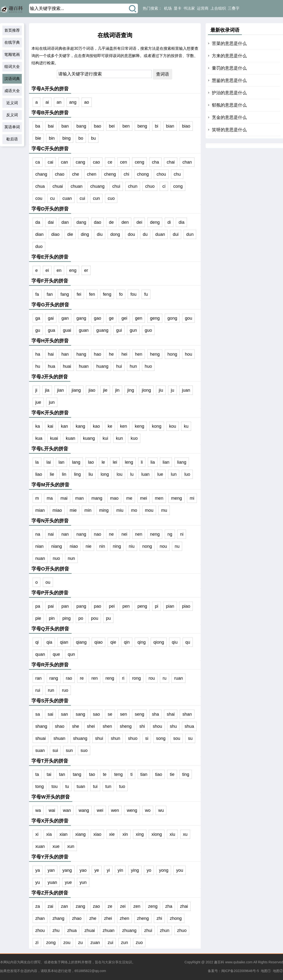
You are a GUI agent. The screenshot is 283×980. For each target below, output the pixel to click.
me (129, 498)
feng (107, 294)
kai (50, 426)
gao (97, 318)
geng (155, 318)
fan (50, 294)
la (37, 462)
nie (89, 546)
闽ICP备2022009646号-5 (240, 971)
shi (142, 726)
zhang (58, 918)
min (88, 510)
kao (96, 426)
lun (174, 474)
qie (113, 642)
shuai (41, 738)
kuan (71, 438)
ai (47, 102)
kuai (54, 438)
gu (38, 330)
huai (67, 366)
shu (173, 726)
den (125, 222)
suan (40, 750)
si (147, 738)
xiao (97, 834)
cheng (110, 174)
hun (133, 366)
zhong (176, 918)
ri (123, 678)
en (59, 270)
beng (142, 126)
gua (52, 330)
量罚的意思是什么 (229, 68)
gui (119, 330)
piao (186, 606)
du (145, 234)
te (105, 774)
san (64, 714)
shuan (59, 738)
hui (119, 366)
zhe (93, 918)
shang (41, 726)
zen (137, 906)
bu (93, 138)
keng (139, 426)
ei (47, 270)
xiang (80, 834)
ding (85, 234)
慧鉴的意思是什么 (229, 80)
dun (190, 234)
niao (74, 546)
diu (100, 234)
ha (38, 354)
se (110, 714)
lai (49, 462)
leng (129, 462)
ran (38, 678)
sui (55, 750)
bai (51, 126)
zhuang (129, 930)
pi (156, 606)
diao (55, 234)
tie (172, 774)
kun (119, 438)
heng (155, 354)
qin (127, 642)
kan (64, 426)
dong (115, 234)
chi (126, 174)
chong (143, 174)
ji (36, 390)
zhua (72, 930)
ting (186, 774)
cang (80, 162)
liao (39, 474)
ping (67, 618)
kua (39, 438)
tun (108, 786)
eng (73, 270)
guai (67, 330)
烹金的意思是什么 (229, 117)
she (76, 726)
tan (62, 774)
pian (170, 606)
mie (73, 510)
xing (140, 834)
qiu (175, 642)
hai (51, 354)
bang (81, 126)
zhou (40, 930)
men (159, 498)
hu (38, 366)
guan (84, 330)
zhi (159, 918)
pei (112, 606)
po (81, 618)
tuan (81, 786)
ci (164, 186)
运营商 (203, 8)
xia (49, 834)
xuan (40, 846)
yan (51, 870)
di (169, 222)
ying (135, 870)
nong (147, 546)
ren (95, 678)
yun (83, 882)
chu (177, 174)
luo (187, 474)
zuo (139, 943)
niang (57, 546)
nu (177, 546)
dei (139, 222)
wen (115, 810)
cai (50, 162)
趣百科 (219, 962)
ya (38, 870)
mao (114, 498)
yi (108, 870)
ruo (65, 690)
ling (77, 474)
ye (97, 870)
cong (178, 186)
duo (39, 246)
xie (112, 834)
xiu (172, 834)
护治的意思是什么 (229, 93)
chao (60, 174)
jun (52, 402)
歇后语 (12, 139)
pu (108, 618)
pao (97, 606)
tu (67, 786)
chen (92, 174)
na (38, 534)
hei (124, 354)
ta (37, 774)
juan (186, 390)
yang (67, 870)
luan (145, 474)
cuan (67, 198)
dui (176, 234)
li (142, 462)
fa (37, 294)
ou (48, 582)
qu (188, 642)
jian (60, 390)
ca (38, 162)
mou (149, 510)
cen (123, 162)
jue (38, 402)
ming (104, 510)
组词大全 (12, 67)
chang (41, 174)
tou (55, 786)
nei (124, 534)
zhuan (108, 930)
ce (110, 162)
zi (37, 943)
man (79, 498)
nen (139, 534)
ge (111, 318)
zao (96, 906)
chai (171, 162)
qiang (81, 642)
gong (172, 318)
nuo (56, 558)
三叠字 (234, 8)
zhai (184, 906)
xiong (157, 834)
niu (132, 546)
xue (56, 846)
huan (84, 366)
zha (169, 906)
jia (47, 390)
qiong (159, 642)
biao (186, 126)
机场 (168, 8)
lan (61, 462)
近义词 (12, 103)
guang (102, 330)
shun (115, 738)
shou (157, 726)
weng (132, 810)
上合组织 (218, 8)
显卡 (178, 8)
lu (132, 474)
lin (64, 474)
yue (68, 882)
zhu (56, 930)
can (64, 162)
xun (71, 846)
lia (153, 462)
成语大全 (12, 91)
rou (152, 678)
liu (91, 474)
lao (91, 462)
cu (52, 198)
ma (50, 498)
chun (133, 186)
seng (139, 714)
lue (160, 474)
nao (97, 534)
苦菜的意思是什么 (229, 43)
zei (123, 906)
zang (80, 906)
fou (133, 294)
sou (177, 738)
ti (131, 774)
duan (160, 234)
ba (38, 126)
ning (117, 546)
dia (181, 222)
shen (107, 726)
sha (155, 714)
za (38, 906)
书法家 (189, 8)
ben (126, 126)
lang (76, 462)
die (70, 234)
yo (149, 870)
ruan (179, 678)
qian (64, 642)
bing (67, 138)
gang (81, 318)
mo (134, 510)
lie (52, 474)
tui (95, 786)
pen (126, 606)
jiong (146, 390)
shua (189, 726)
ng (170, 534)
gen (139, 318)
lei (115, 462)
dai (51, 222)
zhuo (182, 930)
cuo (111, 198)
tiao (159, 774)
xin (125, 834)
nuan (40, 558)
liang (182, 462)
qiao (98, 642)
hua (52, 366)
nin (102, 546)
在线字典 (12, 42)
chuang (97, 186)
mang (97, 498)
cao (96, 162)
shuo (133, 738)
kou (173, 426)
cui (82, 198)
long (105, 474)
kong (157, 426)
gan (65, 318)
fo (121, 294)
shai (171, 714)
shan (187, 714)
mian (40, 510)
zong (51, 943)
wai (52, 810)
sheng (126, 726)
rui (38, 690)
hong (172, 354)
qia (49, 642)
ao (87, 102)
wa (38, 810)
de (111, 222)
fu (146, 294)
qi (37, 642)
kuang (89, 438)
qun (71, 654)
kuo (134, 438)
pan (65, 606)
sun (69, 750)
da (38, 222)
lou (119, 474)
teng (118, 774)
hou (188, 354)
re (82, 678)
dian (39, 234)
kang (80, 426)
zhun (165, 930)
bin (52, 138)
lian (166, 462)
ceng (139, 162)
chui (116, 186)
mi (192, 498)
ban (65, 126)
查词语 (163, 74)
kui (105, 438)
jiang (76, 390)
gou (188, 318)
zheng (143, 918)
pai (51, 606)
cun (96, 198)
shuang (80, 738)
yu (38, 882)
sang (80, 714)
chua (40, 186)
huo (148, 366)
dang (81, 222)
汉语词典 (12, 79)
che (76, 174)
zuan (95, 943)
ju (172, 390)
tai (49, 774)
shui (99, 738)
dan (65, 222)
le (103, 462)
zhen (124, 918)
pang (81, 606)
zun (124, 943)
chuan (77, 186)
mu (164, 510)
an (59, 102)
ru (164, 678)
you (180, 870)
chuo (150, 186)
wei (100, 810)
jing (131, 390)
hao (97, 354)
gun (133, 330)
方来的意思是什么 (229, 56)
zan (64, 906)
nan (65, 534)
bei (112, 126)
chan (187, 162)
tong (40, 786)
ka (38, 426)
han (65, 354)
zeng (153, 906)
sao (96, 714)
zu (80, 943)
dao (97, 222)
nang (81, 534)
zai (50, 906)
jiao (92, 390)
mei (144, 498)
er (86, 270)
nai (51, 534)
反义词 (12, 115)
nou (163, 546)
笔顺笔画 (12, 54)
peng (142, 606)
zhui (148, 930)
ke (110, 426)
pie (38, 618)
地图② (278, 971)
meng (176, 498)
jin (117, 390)
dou (131, 234)
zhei (108, 918)
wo (148, 810)
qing (141, 642)
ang (73, 102)
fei (79, 294)
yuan (52, 882)
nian (39, 546)
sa (38, 714)
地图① (266, 971)
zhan (40, 918)
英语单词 (12, 127)
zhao (77, 918)
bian (170, 126)
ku (186, 426)
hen (139, 354)
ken (123, 426)
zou (67, 943)
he (111, 354)
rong (136, 678)
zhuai (90, 930)
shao (60, 726)
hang (81, 354)
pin (52, 618)
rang (54, 678)
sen (123, 714)
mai (64, 498)
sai (50, 714)
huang (102, 366)
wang (84, 810)
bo (81, 138)
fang (65, 294)
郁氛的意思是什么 (229, 105)
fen (92, 294)
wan (67, 810)
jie (105, 390)
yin (120, 870)
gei (124, 318)
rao (69, 678)
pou (95, 618)
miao (57, 510)
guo (148, 330)
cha (155, 162)
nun (71, 558)
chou (161, 174)
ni (182, 534)
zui (110, 943)
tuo (122, 786)
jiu (161, 390)
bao (97, 126)
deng (155, 222)
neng (155, 534)
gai (51, 318)
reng (110, 678)
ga (38, 318)
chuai (58, 186)
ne (111, 534)
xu (185, 834)
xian (63, 834)
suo (84, 750)
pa (38, 606)
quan (40, 654)
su (190, 738)
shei (91, 726)
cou (39, 198)
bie (38, 138)
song (161, 738)
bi (156, 126)
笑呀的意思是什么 (229, 130)
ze (110, 906)
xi (37, 834)
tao (92, 774)
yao (83, 870)
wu (161, 810)
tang (77, 774)
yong (164, 870)
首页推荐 (12, 30)
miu (120, 510)
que (56, 654)
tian (144, 774)
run (51, 690)
